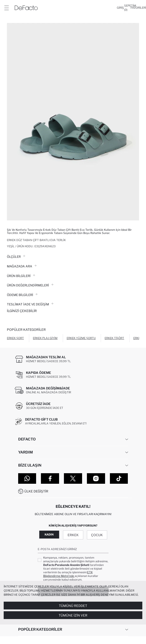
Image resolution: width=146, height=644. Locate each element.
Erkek (73, 535)
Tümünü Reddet (73, 606)
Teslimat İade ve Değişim (30, 304)
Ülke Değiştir (36, 491)
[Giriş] (120, 8)
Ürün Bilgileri (21, 276)
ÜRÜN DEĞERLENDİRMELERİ (30, 285)
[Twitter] (73, 478)
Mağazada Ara (22, 266)
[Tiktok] (119, 478)
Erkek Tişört (114, 338)
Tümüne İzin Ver (73, 615)
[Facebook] (50, 478)
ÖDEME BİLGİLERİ (22, 295)
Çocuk (97, 535)
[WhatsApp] (27, 478)
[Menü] (6, 8)
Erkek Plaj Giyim (45, 338)
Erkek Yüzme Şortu (81, 338)
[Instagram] (96, 478)
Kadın (49, 534)
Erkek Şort (15, 338)
